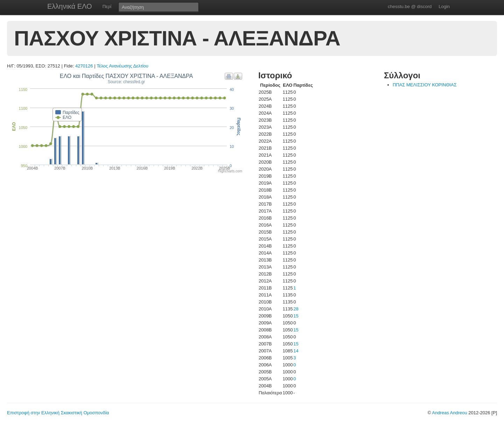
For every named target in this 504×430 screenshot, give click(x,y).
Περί (107, 6)
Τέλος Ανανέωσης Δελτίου (122, 66)
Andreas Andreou (449, 413)
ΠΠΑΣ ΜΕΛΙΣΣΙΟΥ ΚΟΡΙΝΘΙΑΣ (425, 85)
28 (296, 309)
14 (296, 351)
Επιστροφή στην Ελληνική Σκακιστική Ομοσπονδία (58, 413)
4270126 (84, 66)
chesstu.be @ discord (410, 6)
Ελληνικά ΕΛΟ (70, 6)
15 (296, 316)
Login (444, 6)
